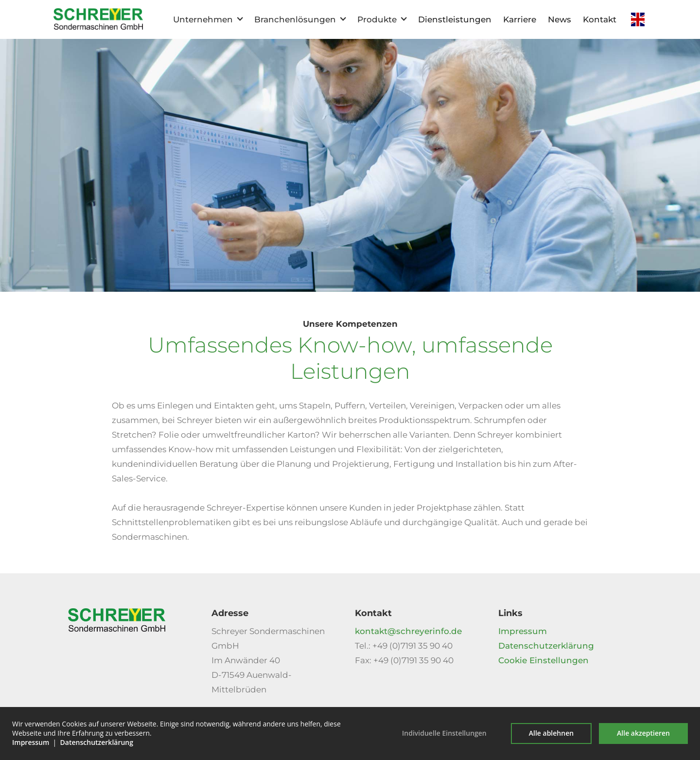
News (560, 19)
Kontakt (600, 19)
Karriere (520, 19)
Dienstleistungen (455, 19)
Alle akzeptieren (643, 733)
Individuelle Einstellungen (444, 733)
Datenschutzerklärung (546, 646)
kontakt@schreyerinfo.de (408, 631)
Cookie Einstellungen (543, 660)
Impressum (523, 631)
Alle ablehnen (551, 733)
